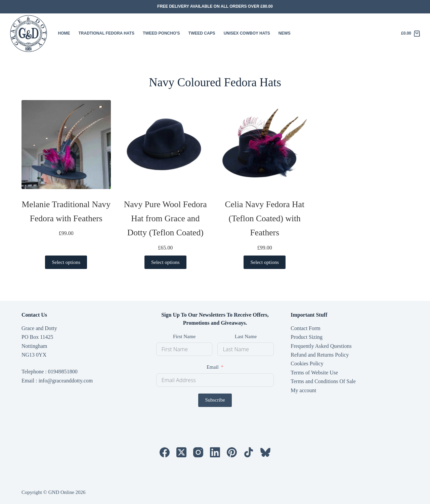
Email (213, 367)
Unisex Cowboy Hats (247, 33)
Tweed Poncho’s (161, 33)
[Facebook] (165, 452)
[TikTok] (249, 452)
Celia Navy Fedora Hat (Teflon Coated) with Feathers (265, 218)
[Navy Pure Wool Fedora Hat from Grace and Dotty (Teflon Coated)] (166, 145)
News (285, 33)
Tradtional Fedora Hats (106, 33)
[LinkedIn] (215, 452)
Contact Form (305, 328)
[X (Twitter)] (181, 452)
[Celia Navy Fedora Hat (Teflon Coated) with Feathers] (265, 145)
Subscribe (215, 400)
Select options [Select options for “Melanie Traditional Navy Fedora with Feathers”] (66, 262)
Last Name (246, 336)
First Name (184, 336)
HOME (64, 33)
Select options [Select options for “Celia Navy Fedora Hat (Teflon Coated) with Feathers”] (265, 262)
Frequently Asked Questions (321, 346)
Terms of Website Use (314, 373)
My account (303, 390)
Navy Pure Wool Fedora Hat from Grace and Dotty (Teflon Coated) (165, 218)
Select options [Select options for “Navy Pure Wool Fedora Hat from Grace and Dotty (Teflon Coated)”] (165, 262)
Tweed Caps (202, 33)
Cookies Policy (307, 363)
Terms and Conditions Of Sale (323, 381)
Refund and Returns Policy (320, 355)
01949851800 (63, 372)
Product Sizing (307, 337)
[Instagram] (198, 452)
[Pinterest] (232, 452)
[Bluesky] (265, 452)
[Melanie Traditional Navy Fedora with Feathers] (66, 145)
